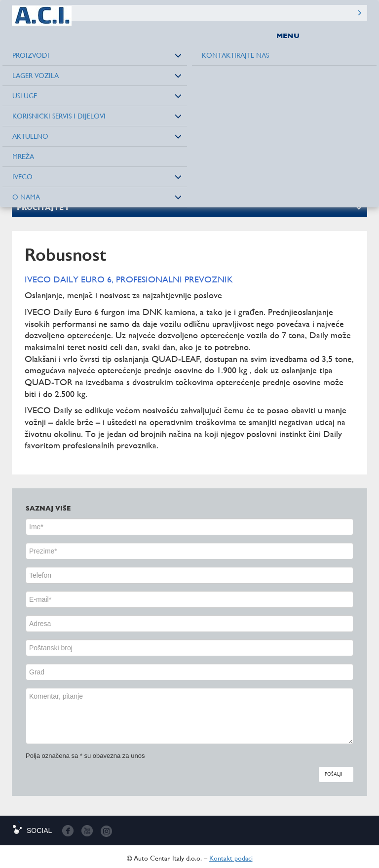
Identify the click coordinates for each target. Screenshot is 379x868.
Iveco (22, 177)
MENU (288, 36)
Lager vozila (36, 76)
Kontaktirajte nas (235, 55)
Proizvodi (31, 55)
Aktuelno (30, 136)
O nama (26, 197)
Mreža (23, 157)
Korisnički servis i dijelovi (59, 116)
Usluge (25, 96)
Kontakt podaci (231, 858)
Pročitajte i (42, 207)
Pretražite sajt (359, 13)
